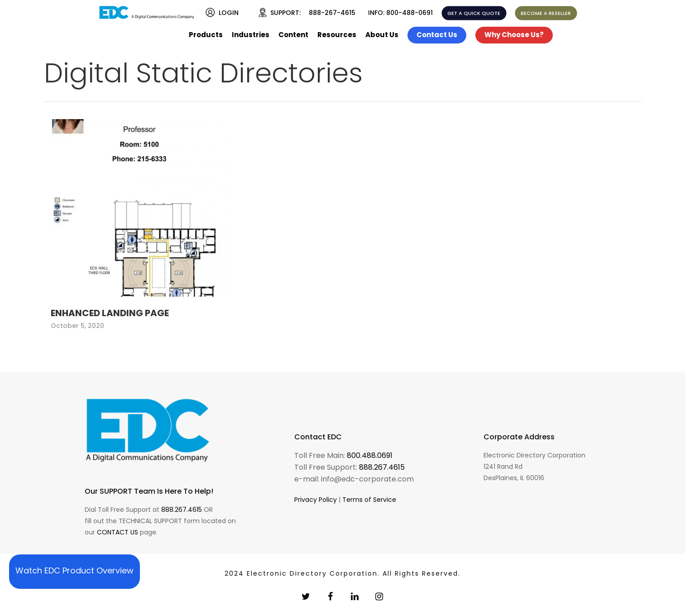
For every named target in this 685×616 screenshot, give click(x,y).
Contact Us (437, 35)
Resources (337, 35)
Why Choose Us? (514, 35)
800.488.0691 (370, 455)
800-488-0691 (410, 13)
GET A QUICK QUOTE (474, 13)
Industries (251, 35)
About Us (382, 35)
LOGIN (229, 13)
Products (206, 35)
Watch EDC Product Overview (74, 570)
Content (293, 35)
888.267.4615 (182, 510)
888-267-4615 (332, 13)
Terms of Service (369, 500)
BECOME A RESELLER (546, 13)
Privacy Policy (316, 500)
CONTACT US (117, 532)
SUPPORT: (285, 13)
